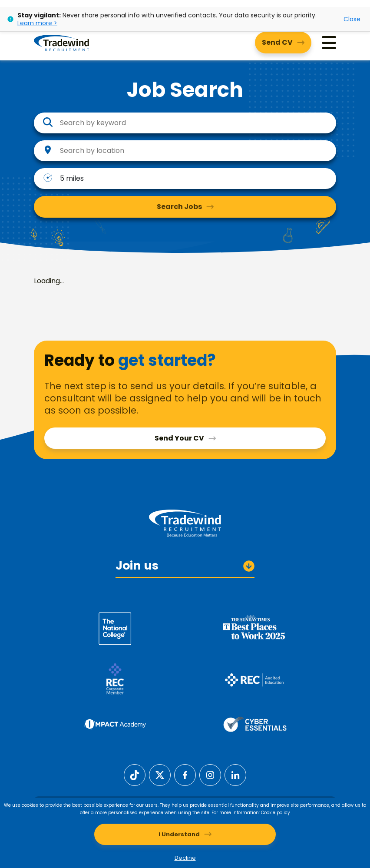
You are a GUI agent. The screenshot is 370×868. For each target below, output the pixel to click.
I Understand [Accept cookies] (179, 834)
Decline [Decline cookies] (185, 858)
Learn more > (37, 23)
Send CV (277, 42)
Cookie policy (276, 813)
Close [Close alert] (352, 19)
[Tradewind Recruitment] (61, 43)
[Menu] (329, 43)
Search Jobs (179, 207)
